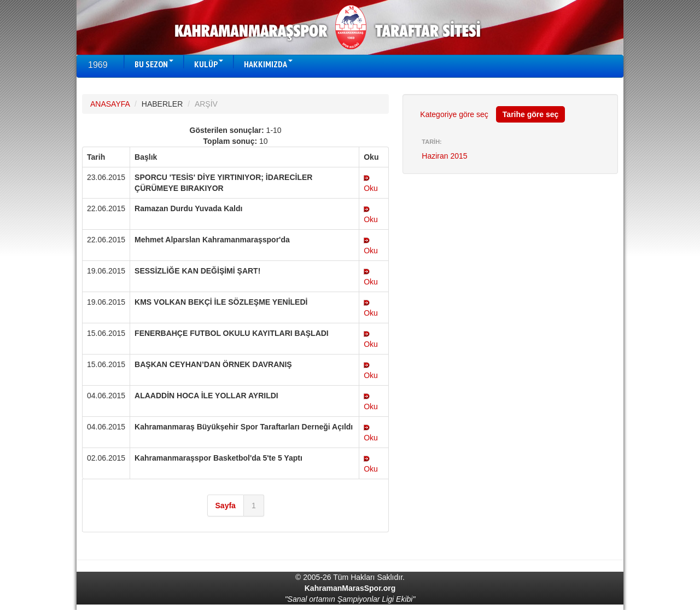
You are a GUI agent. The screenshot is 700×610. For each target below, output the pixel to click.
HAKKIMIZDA (268, 64)
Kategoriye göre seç (454, 114)
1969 (98, 65)
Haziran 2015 (444, 156)
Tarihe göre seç (530, 114)
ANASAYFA (110, 104)
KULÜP (209, 64)
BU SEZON (154, 64)
